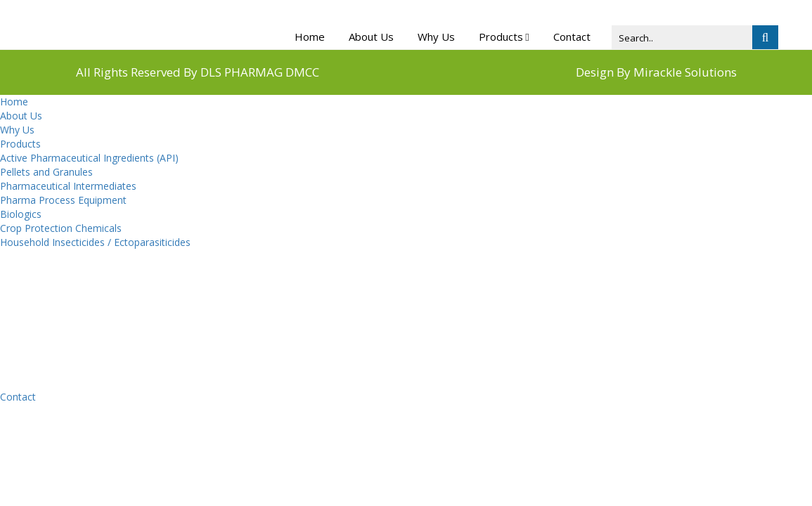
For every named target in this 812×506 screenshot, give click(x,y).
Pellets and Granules (46, 172)
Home (310, 37)
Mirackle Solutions (685, 72)
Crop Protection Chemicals (61, 228)
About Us (371, 37)
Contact (572, 37)
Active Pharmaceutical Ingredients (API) (89, 158)
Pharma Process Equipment (63, 200)
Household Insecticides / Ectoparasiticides (95, 242)
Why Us (436, 37)
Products (501, 37)
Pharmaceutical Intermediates (68, 186)
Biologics (21, 214)
